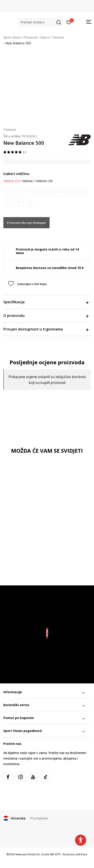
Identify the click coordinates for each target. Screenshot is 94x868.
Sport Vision (12, 37)
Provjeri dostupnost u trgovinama (46, 329)
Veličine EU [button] (11, 181)
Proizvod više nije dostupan (26, 223)
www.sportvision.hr (28, 854)
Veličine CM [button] (44, 181)
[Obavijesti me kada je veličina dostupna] (8, 192)
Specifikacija (46, 302)
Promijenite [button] (39, 818)
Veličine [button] (27, 181)
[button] (40, 22)
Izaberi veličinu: (17, 174)
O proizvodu (46, 316)
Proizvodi (30, 37)
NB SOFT (55, 854)
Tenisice (58, 37)
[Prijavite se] (69, 22)
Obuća (44, 37)
